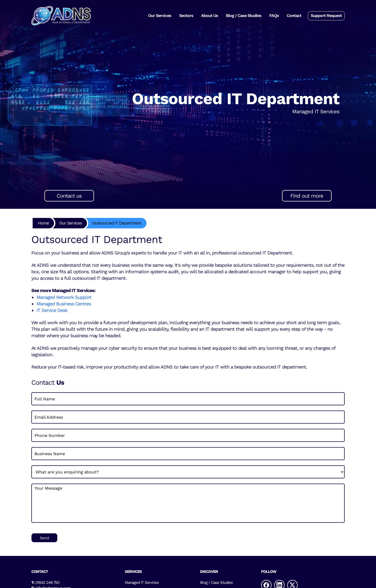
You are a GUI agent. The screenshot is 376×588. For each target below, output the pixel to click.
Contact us (69, 196)
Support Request (326, 16)
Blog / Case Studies (244, 16)
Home (43, 223)
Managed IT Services (142, 583)
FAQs (274, 16)
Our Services (160, 16)
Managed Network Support (64, 297)
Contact (294, 16)
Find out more (307, 196)
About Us (210, 16)
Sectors (186, 16)
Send (45, 538)
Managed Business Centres (64, 304)
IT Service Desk (53, 310)
